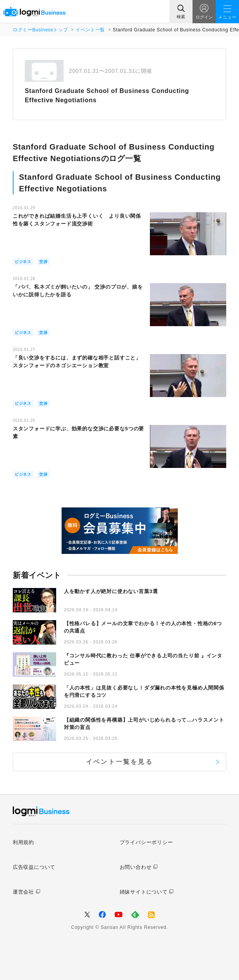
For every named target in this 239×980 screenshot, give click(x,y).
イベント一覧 (90, 30)
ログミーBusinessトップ (40, 30)
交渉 (43, 262)
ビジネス (23, 262)
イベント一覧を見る (119, 762)
